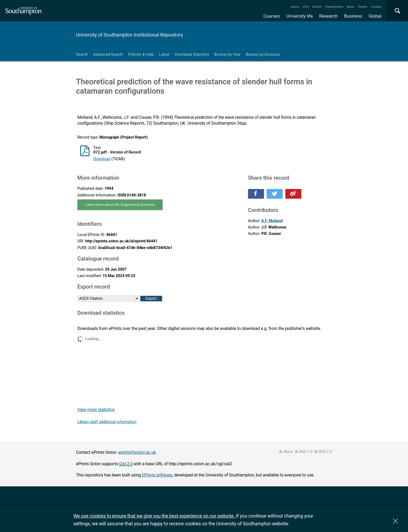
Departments (334, 7)
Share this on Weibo (293, 194)
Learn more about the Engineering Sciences (120, 205)
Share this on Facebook (256, 194)
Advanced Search (108, 55)
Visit (306, 7)
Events (363, 7)
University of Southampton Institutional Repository (129, 35)
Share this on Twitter (275, 194)
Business (353, 16)
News (351, 7)
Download (102, 159)
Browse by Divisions (263, 55)
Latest (164, 55)
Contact (376, 7)
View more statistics (96, 410)
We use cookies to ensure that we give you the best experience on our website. (155, 516)
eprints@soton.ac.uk (137, 452)
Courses (272, 16)
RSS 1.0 (306, 452)
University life (299, 16)
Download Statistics (192, 55)
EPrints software (157, 475)
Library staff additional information (107, 422)
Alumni (317, 7)
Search (82, 55)
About (295, 7)
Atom (288, 452)
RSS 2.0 (326, 452)
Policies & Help (141, 55)
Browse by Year (227, 55)
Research (328, 16)
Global (375, 16)
